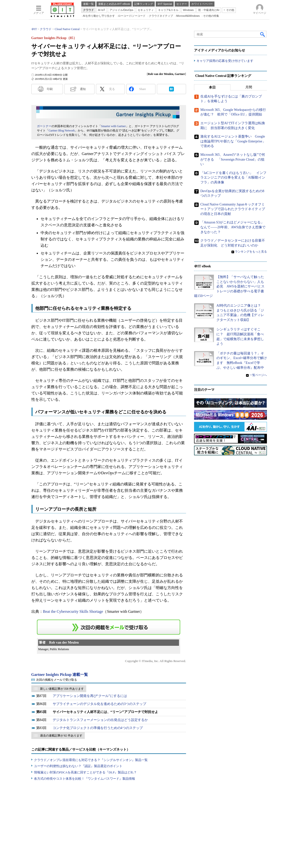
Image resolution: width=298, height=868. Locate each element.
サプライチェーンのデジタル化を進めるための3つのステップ (99, 704)
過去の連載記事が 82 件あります (61, 736)
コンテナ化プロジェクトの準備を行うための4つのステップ (98, 728)
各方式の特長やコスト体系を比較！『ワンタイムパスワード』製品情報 (85, 779)
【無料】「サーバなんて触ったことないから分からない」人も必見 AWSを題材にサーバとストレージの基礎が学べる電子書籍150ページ (229, 286)
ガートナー (44, 126)
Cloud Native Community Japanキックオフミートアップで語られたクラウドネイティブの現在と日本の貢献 (233, 209)
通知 (83, 89)
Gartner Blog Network (62, 131)
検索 (263, 34)
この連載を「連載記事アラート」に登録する (109, 627)
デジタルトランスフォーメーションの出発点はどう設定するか (100, 720)
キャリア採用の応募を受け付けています (225, 61)
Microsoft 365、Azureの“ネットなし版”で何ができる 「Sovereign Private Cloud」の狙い (233, 159)
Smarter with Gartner (113, 126)
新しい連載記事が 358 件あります (62, 689)
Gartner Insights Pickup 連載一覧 (60, 675)
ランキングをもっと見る (251, 252)
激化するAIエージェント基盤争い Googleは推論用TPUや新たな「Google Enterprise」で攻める (233, 141)
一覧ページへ (258, 375)
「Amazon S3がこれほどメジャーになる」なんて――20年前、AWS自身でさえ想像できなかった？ (233, 227)
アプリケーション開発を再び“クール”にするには (90, 696)
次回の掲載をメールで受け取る (57, 680)
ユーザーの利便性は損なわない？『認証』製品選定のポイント (78, 766)
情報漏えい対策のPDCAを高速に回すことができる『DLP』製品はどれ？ (85, 772)
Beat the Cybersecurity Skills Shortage (73, 611)
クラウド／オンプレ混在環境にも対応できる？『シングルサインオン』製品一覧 (91, 760)
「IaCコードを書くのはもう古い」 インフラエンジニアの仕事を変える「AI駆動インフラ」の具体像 (233, 178)
